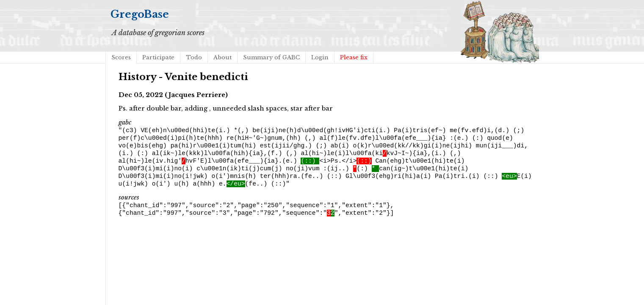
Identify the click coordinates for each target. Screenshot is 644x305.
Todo (194, 57)
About (222, 57)
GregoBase (140, 14)
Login (320, 57)
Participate (158, 57)
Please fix (354, 57)
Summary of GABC (271, 57)
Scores (121, 57)
